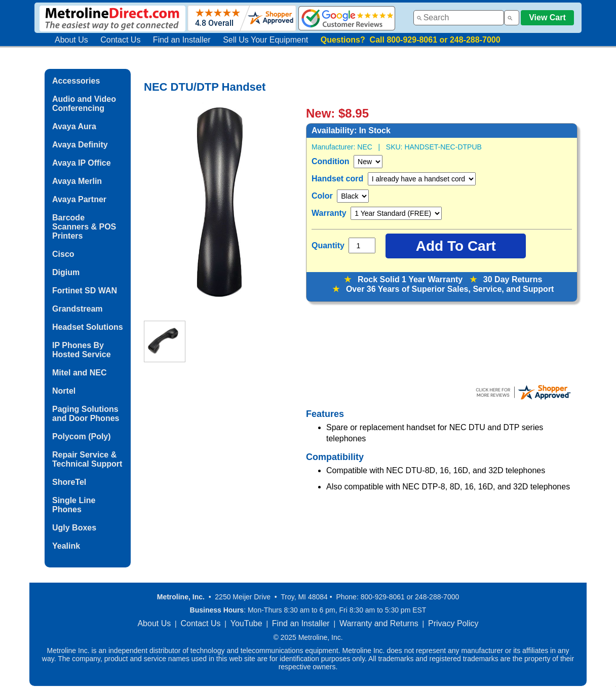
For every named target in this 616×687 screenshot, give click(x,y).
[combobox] (459, 18)
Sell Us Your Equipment (265, 40)
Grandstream (78, 309)
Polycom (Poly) (82, 436)
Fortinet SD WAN (85, 291)
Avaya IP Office (82, 163)
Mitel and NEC (80, 373)
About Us (71, 40)
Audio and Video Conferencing (84, 104)
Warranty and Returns (379, 623)
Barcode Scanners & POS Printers (84, 227)
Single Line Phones (74, 505)
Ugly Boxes (74, 528)
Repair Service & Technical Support (87, 459)
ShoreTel (69, 482)
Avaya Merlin (77, 181)
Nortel (64, 391)
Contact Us (120, 40)
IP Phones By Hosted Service (82, 350)
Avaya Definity (80, 145)
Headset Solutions (88, 327)
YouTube (246, 623)
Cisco (63, 254)
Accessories (76, 81)
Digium (66, 272)
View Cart (547, 17)
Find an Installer (182, 40)
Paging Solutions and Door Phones (86, 414)
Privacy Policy (453, 623)
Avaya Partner (79, 199)
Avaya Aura (74, 126)
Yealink (66, 546)
